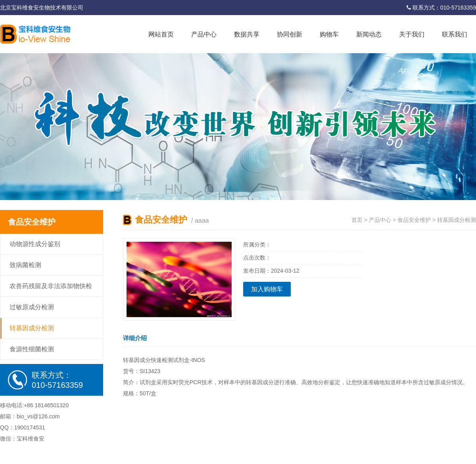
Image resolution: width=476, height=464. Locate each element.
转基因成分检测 (32, 328)
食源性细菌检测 (32, 349)
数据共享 (247, 34)
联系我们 (455, 34)
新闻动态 (369, 34)
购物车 (329, 34)
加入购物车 (267, 289)
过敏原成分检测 (32, 307)
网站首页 (161, 34)
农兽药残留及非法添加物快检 (51, 286)
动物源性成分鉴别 (35, 244)
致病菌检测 (25, 265)
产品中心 (204, 34)
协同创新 (290, 34)
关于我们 (412, 34)
